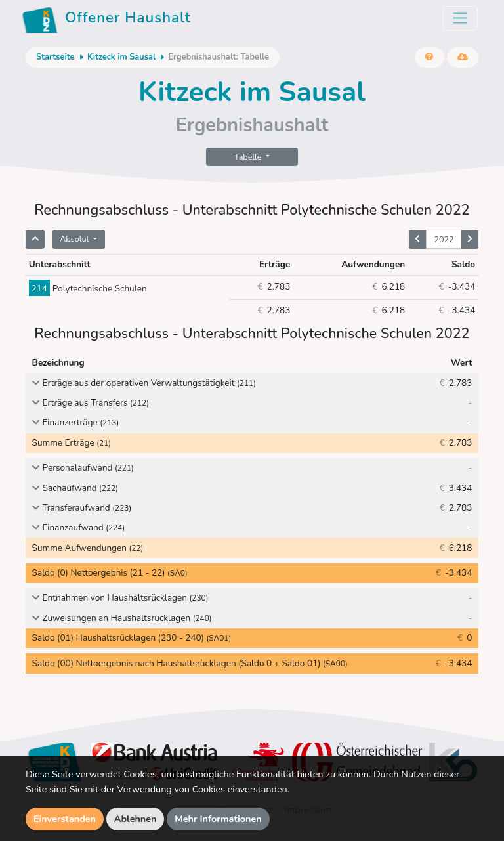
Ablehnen (136, 819)
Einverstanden (65, 819)
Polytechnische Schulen (88, 289)
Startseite (55, 57)
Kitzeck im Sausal (121, 57)
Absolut (75, 239)
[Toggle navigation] (460, 18)
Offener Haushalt (106, 20)
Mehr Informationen (218, 819)
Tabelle (249, 157)
